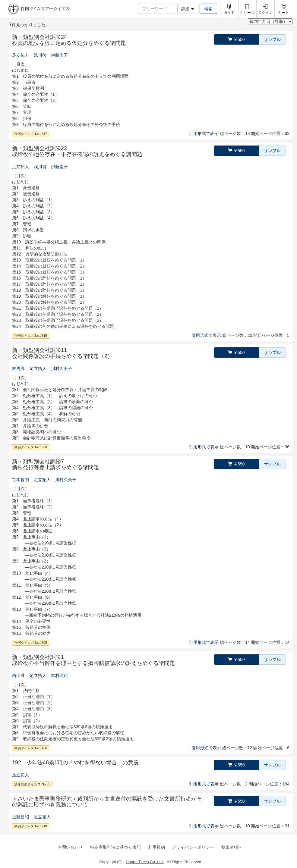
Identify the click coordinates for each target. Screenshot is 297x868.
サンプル (272, 39)
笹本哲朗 (21, 480)
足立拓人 (21, 55)
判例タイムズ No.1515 (31, 336)
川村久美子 (62, 368)
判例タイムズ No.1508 (31, 447)
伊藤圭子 (59, 55)
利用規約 (156, 847)
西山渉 (18, 675)
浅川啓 (40, 55)
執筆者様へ (232, 847)
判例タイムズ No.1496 (31, 748)
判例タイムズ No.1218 (31, 826)
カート (283, 13)
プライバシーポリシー (193, 847)
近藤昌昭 (21, 817)
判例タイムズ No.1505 (31, 643)
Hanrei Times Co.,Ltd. (145, 862)
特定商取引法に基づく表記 (115, 847)
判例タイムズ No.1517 (31, 134)
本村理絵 (59, 675)
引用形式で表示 (204, 133)
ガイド (229, 13)
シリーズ (247, 13)
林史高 (18, 368)
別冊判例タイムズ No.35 (32, 784)
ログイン (265, 13)
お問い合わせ (70, 847)
